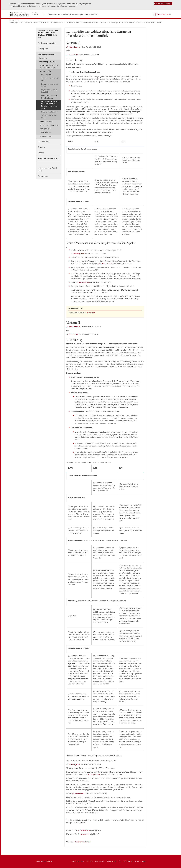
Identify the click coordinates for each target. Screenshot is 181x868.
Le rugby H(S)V (46, 129)
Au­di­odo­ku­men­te (45, 136)
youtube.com (73, 55)
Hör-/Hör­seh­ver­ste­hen (73, 22)
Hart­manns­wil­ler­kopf (49, 112)
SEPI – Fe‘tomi (47, 75)
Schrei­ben (42, 147)
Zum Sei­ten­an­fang (44, 861)
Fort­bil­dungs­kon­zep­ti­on (47, 43)
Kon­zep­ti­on (43, 58)
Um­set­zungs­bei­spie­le (90, 22)
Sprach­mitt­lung (44, 141)
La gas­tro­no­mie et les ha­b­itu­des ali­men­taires (50, 66)
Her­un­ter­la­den (85, 830)
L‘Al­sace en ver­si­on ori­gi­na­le (50, 85)
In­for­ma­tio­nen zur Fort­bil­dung (48, 169)
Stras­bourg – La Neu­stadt (49, 116)
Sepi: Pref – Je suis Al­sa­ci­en (50, 79)
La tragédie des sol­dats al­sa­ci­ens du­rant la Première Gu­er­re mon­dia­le (137, 22)
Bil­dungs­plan (43, 49)
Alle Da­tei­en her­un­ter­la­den (48, 158)
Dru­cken (75, 861)
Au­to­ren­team (43, 176)
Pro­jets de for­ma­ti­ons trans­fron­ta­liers (49, 97)
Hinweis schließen (163, 4)
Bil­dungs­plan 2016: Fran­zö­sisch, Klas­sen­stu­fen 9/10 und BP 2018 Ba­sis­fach (73, 14)
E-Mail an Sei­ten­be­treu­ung (134, 861)
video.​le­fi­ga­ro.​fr (74, 47)
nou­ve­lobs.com (84, 282)
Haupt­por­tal (72, 6)
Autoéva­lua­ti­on (46, 132)
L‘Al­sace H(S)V (105, 22)
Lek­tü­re (41, 153)
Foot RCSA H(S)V (46, 122)
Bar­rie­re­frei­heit (87, 861)
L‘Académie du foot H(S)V (49, 125)
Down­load (91, 313)
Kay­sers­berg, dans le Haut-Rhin (49, 91)
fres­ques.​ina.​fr (106, 264)
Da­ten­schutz (100, 861)
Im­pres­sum (112, 861)
